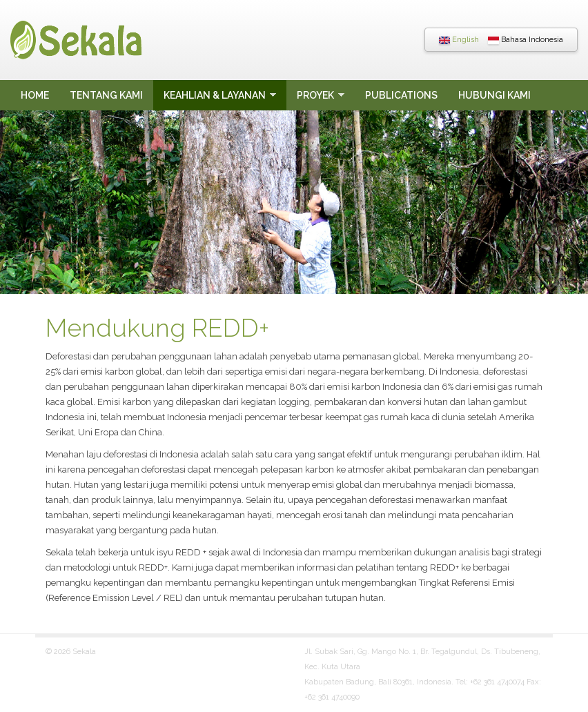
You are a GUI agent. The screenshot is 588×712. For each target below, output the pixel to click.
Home (35, 95)
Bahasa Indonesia (526, 40)
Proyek (315, 95)
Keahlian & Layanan (215, 95)
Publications (401, 95)
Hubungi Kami (494, 95)
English (459, 40)
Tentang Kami (106, 95)
